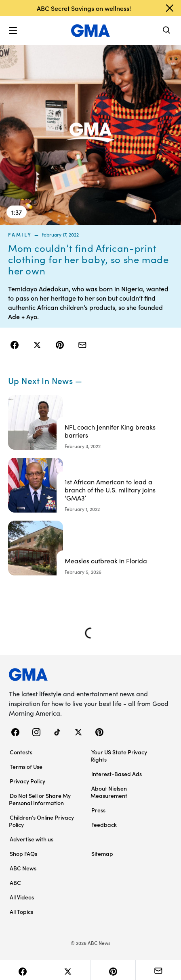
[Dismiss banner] (170, 8)
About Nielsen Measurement (109, 792)
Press (98, 810)
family (20, 235)
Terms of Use (26, 766)
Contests (21, 752)
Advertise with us (32, 839)
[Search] (167, 31)
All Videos (22, 897)
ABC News (23, 868)
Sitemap (102, 853)
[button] (13, 31)
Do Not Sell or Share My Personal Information (40, 799)
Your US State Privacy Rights (119, 756)
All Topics (21, 911)
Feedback (104, 824)
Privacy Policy (27, 781)
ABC (15, 882)
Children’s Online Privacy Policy (41, 821)
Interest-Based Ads (117, 774)
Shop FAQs (23, 853)
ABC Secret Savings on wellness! (84, 8)
